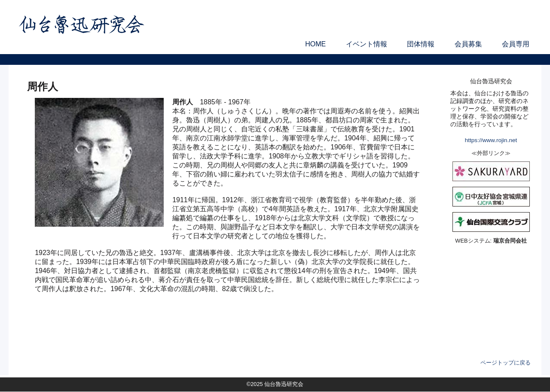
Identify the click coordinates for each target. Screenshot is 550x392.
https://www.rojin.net (491, 140)
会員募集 (468, 44)
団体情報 (421, 44)
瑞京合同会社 (510, 241)
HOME (315, 44)
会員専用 (516, 44)
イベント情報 (367, 44)
